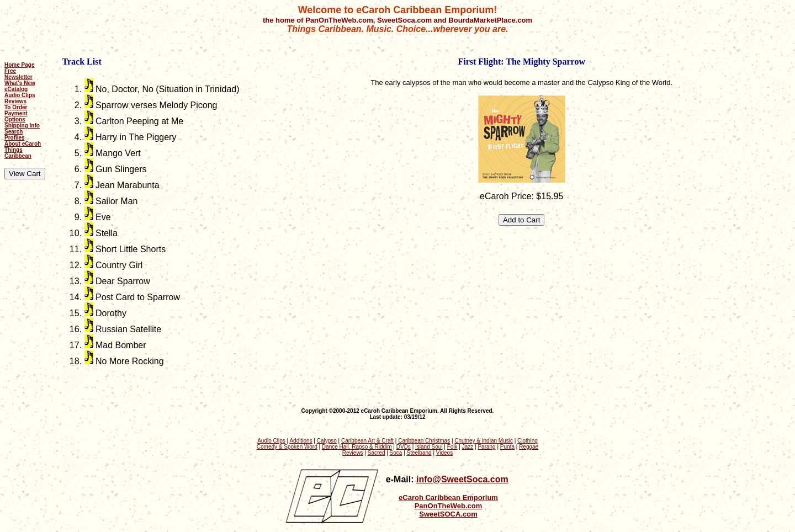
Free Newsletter (18, 74)
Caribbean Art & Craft (367, 441)
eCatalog (16, 89)
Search (14, 132)
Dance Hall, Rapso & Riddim (357, 447)
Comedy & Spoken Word (287, 447)
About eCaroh (23, 144)
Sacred (377, 453)
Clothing (528, 441)
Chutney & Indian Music (484, 441)
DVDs (404, 447)
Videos (444, 453)
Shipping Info (22, 126)
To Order (16, 107)
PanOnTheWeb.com (449, 506)
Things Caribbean (18, 153)
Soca (396, 453)
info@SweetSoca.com (462, 479)
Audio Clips (20, 95)
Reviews (15, 101)
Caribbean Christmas (424, 441)
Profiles (15, 138)
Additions (301, 441)
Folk (452, 447)
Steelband (419, 453)
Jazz (468, 447)
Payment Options (16, 116)
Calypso (327, 441)
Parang (486, 447)
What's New (20, 83)
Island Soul (429, 447)
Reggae (529, 447)
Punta (507, 447)
